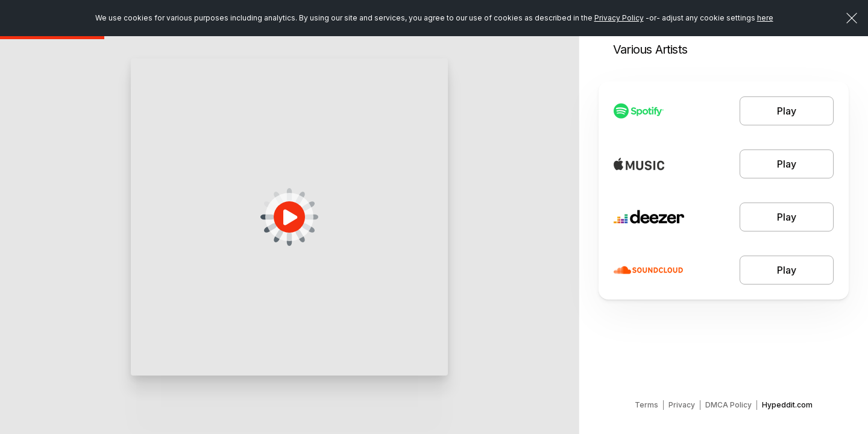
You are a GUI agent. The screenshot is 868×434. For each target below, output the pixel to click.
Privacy (682, 405)
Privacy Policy (619, 18)
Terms (646, 405)
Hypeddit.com (787, 405)
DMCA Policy (728, 405)
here (765, 18)
